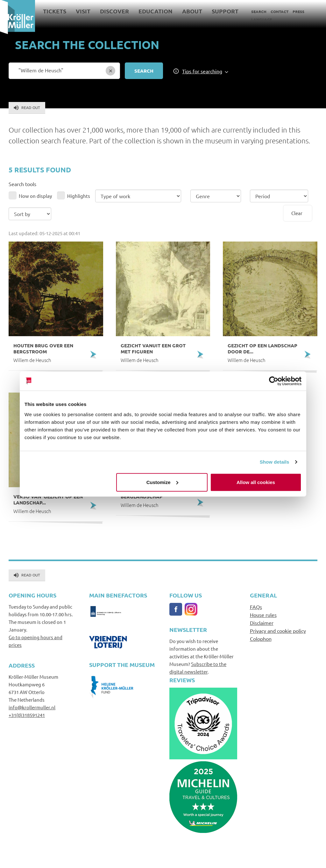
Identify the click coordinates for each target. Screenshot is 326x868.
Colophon (261, 639)
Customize (162, 482)
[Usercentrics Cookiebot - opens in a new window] (274, 381)
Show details (275, 462)
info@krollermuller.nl (32, 707)
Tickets (55, 11)
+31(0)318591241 (27, 715)
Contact (280, 11)
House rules (263, 615)
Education (156, 11)
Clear (297, 213)
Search (259, 11)
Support (225, 11)
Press (298, 11)
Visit (83, 11)
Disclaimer (262, 623)
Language (262, 19)
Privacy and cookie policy (278, 631)
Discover (114, 11)
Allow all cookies (256, 482)
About (192, 11)
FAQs (256, 607)
